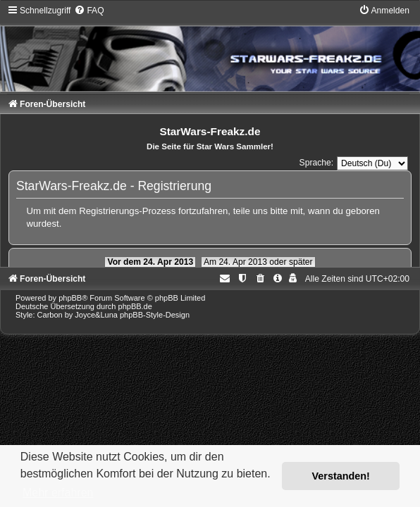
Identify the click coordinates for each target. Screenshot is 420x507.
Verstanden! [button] (341, 476)
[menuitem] (89, 11)
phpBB (70, 298)
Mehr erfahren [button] (58, 493)
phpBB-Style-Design (155, 315)
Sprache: (316, 163)
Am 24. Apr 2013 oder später (258, 262)
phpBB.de (135, 306)
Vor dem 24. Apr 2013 (150, 262)
